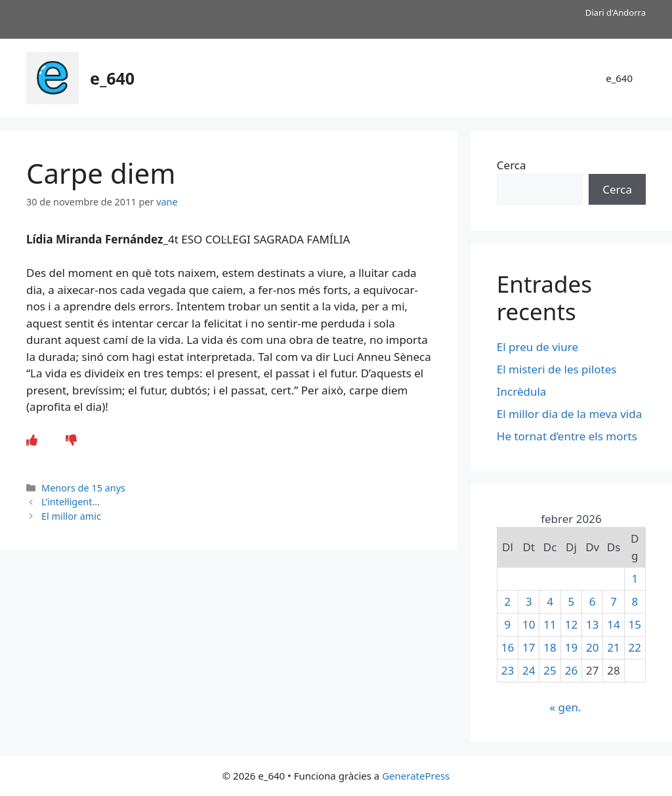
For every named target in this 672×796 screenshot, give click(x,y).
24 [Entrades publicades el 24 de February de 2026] (529, 670)
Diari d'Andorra (616, 12)
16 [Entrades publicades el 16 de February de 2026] (508, 647)
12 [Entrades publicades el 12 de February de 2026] (571, 624)
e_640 (112, 78)
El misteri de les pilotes (558, 369)
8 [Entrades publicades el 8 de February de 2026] (635, 601)
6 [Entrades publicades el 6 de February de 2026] (593, 601)
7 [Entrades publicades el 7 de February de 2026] (614, 601)
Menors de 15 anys (83, 488)
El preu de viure (537, 347)
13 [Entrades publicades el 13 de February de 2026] (592, 624)
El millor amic (71, 516)
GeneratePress (416, 776)
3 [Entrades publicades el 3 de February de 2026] (529, 601)
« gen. (565, 707)
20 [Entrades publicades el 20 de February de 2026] (592, 647)
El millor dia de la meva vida (569, 414)
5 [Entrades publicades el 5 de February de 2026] (572, 601)
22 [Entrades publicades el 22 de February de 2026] (635, 647)
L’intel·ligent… (71, 502)
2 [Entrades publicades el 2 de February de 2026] (508, 601)
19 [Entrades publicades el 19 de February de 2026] (571, 647)
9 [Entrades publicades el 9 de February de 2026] (508, 624)
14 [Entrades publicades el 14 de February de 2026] (613, 624)
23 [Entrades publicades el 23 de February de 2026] (508, 670)
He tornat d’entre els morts (568, 436)
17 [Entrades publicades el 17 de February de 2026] (529, 647)
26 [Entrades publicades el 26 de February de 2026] (571, 670)
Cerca (512, 165)
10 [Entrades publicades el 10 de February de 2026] (529, 624)
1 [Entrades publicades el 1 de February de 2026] (635, 578)
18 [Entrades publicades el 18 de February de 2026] (550, 647)
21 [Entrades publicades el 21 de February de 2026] (613, 647)
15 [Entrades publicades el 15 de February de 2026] (635, 624)
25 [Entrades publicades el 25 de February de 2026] (550, 670)
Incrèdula (523, 391)
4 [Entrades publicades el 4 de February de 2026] (550, 601)
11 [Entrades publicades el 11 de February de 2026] (550, 624)
